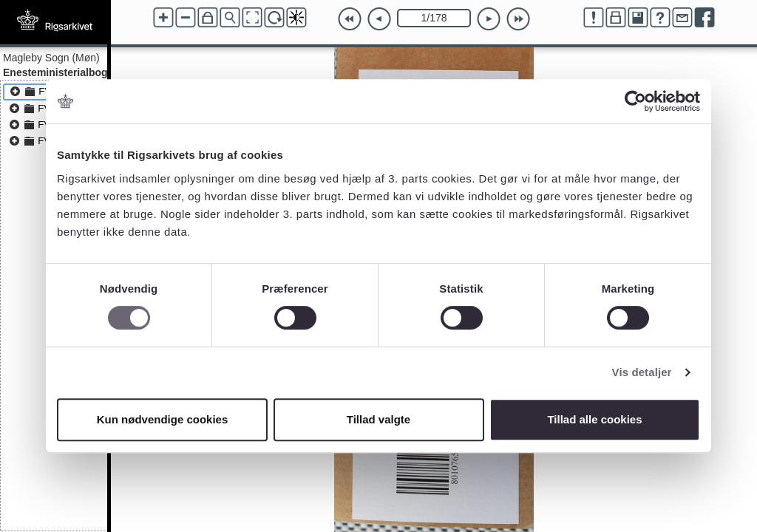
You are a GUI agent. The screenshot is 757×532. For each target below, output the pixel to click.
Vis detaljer (642, 372)
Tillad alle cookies (594, 419)
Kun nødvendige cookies (163, 419)
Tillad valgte (378, 419)
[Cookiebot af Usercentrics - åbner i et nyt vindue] (635, 101)
